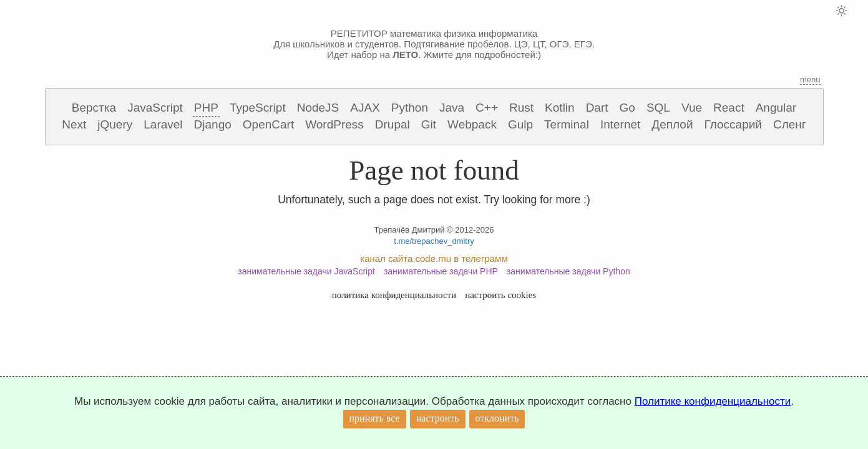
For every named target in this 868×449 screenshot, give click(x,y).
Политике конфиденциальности (713, 401)
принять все (375, 418)
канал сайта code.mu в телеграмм (434, 258)
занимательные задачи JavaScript (306, 271)
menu (810, 80)
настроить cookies (500, 295)
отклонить (497, 418)
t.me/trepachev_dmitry (434, 241)
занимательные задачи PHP (441, 271)
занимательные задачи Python (568, 271)
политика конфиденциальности (394, 295)
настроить (438, 418)
